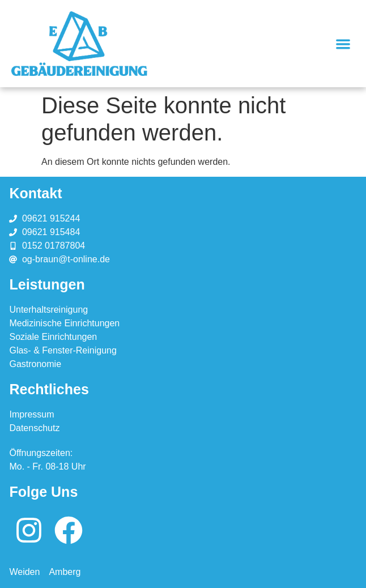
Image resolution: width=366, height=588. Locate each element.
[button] (343, 44)
